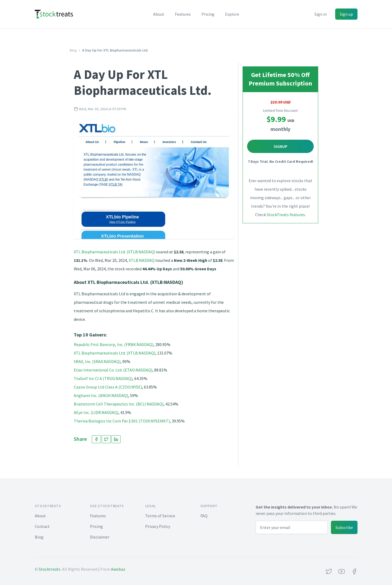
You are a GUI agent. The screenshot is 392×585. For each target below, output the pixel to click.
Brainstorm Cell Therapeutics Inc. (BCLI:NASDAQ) (119, 404)
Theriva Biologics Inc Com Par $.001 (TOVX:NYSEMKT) (122, 421)
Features (183, 14)
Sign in (321, 14)
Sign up (346, 14)
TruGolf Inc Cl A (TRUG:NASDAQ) (103, 378)
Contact (42, 526)
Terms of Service (160, 516)
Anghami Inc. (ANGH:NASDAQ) (101, 395)
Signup (281, 146)
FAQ (204, 516)
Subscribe (344, 527)
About (159, 14)
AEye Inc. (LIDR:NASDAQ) (96, 412)
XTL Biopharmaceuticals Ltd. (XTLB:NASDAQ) (115, 252)
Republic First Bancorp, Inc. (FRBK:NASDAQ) (114, 344)
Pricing (208, 14)
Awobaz (118, 569)
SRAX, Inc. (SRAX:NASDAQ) (97, 361)
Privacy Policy (158, 526)
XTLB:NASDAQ (142, 260)
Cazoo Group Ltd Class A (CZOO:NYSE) (108, 387)
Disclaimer (100, 537)
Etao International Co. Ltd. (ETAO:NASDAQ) (113, 370)
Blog (73, 50)
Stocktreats (50, 569)
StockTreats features (286, 215)
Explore (232, 14)
